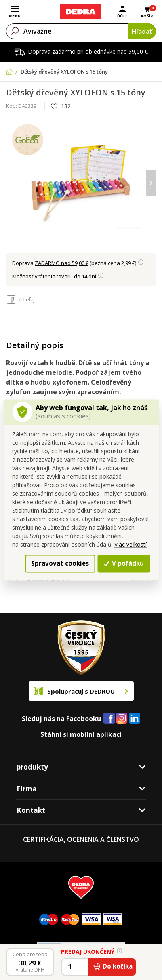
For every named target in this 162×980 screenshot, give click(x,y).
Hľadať (142, 31)
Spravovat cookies (60, 563)
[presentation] (151, 183)
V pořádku (124, 563)
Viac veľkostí (130, 545)
